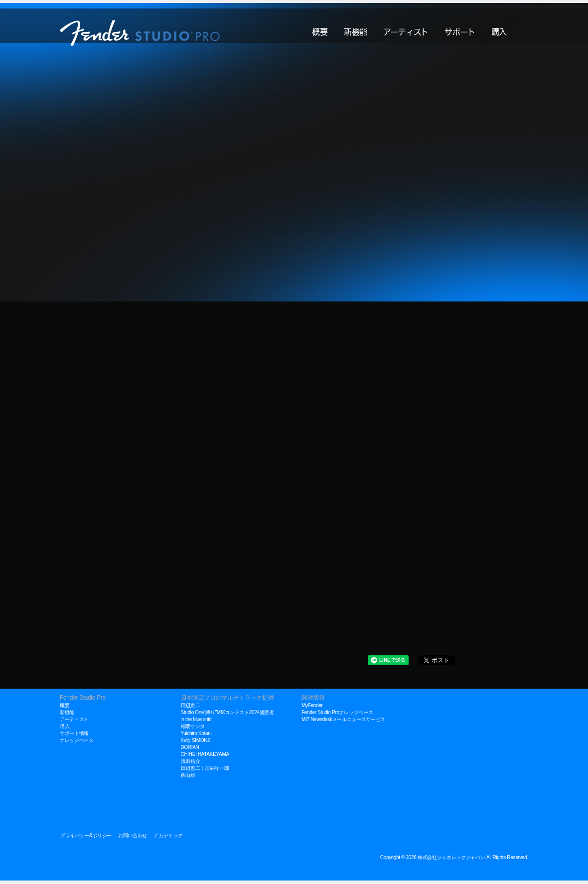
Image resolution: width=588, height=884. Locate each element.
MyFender (312, 709)
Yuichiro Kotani (196, 737)
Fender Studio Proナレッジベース (337, 716)
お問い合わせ (133, 839)
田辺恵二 (191, 709)
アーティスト (406, 29)
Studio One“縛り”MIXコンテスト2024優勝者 (227, 716)
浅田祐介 (191, 765)
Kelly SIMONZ (196, 744)
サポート (460, 29)
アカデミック (168, 839)
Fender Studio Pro (83, 701)
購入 (499, 29)
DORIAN (190, 751)
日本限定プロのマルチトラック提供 (227, 701)
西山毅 (188, 779)
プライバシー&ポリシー (86, 839)
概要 (320, 29)
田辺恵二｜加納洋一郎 (205, 772)
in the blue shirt (196, 723)
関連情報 (313, 701)
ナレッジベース (77, 744)
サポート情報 (74, 737)
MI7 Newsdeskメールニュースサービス (343, 723)
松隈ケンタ (193, 730)
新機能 (356, 29)
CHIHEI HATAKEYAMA (205, 758)
